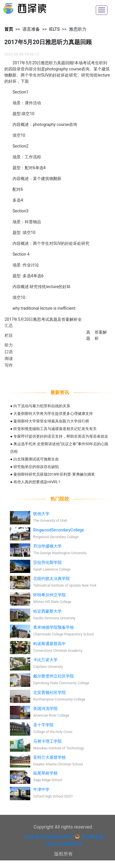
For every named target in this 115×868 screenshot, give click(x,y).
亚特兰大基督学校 (49, 757)
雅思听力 (78, 29)
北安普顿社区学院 (49, 692)
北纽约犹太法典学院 (52, 578)
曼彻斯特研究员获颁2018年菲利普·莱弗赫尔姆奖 (54, 474)
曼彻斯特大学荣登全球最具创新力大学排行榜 (51, 421)
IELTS (54, 29)
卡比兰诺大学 (45, 660)
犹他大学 (41, 514)
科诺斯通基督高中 (49, 644)
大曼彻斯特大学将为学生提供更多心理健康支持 (53, 414)
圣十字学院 (43, 725)
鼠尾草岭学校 (45, 773)
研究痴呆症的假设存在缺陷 (36, 467)
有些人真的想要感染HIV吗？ (37, 482)
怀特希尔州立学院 (49, 595)
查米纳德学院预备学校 (54, 627)
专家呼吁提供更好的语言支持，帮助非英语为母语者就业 (61, 436)
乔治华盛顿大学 (47, 546)
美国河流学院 (45, 708)
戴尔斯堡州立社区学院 (54, 676)
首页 (9, 29)
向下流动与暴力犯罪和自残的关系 (42, 406)
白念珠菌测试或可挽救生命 (36, 459)
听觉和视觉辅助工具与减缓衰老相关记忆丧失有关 (55, 429)
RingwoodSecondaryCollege (59, 530)
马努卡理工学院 (47, 741)
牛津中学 (41, 789)
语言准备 (31, 29)
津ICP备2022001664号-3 (48, 837)
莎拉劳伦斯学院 (47, 562)
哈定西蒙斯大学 (47, 611)
